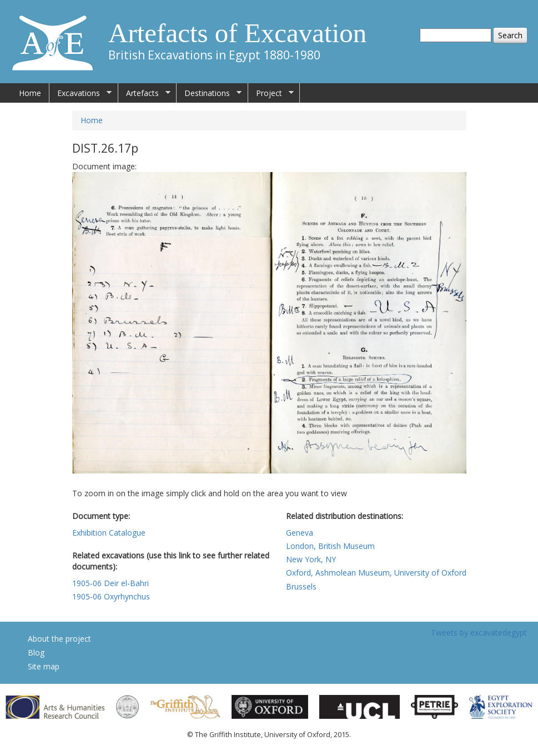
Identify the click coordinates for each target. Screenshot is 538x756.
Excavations (81, 93)
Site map (44, 666)
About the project (59, 639)
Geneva (300, 533)
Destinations (209, 93)
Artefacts (144, 93)
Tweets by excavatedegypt (479, 632)
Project (271, 93)
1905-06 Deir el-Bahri (110, 583)
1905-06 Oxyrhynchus (111, 596)
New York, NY (311, 559)
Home (30, 93)
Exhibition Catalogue (109, 533)
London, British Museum (330, 546)
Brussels (301, 586)
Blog (36, 652)
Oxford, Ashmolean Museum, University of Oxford (376, 573)
